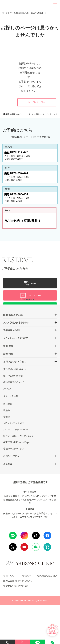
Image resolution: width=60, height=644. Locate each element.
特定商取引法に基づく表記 (16, 625)
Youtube (24, 586)
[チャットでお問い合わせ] (52, 627)
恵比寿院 (8, 443)
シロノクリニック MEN (14, 462)
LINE (13, 574)
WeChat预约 (30, 325)
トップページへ (37, 102)
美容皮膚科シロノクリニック (18, 114)
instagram (24, 574)
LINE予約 (30, 313)
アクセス (7, 427)
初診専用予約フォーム (14, 421)
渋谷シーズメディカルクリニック (18, 475)
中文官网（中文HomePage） (17, 481)
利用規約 (26, 615)
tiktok (36, 574)
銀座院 (7, 449)
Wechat (36, 586)
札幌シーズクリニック (13, 488)
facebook (47, 574)
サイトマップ (9, 615)
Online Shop (47, 586)
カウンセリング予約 (30, 301)
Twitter (13, 586)
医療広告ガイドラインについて (18, 620)
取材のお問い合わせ (13, 415)
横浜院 (7, 456)
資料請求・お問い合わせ (15, 408)
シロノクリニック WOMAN (16, 468)
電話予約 (30, 289)
